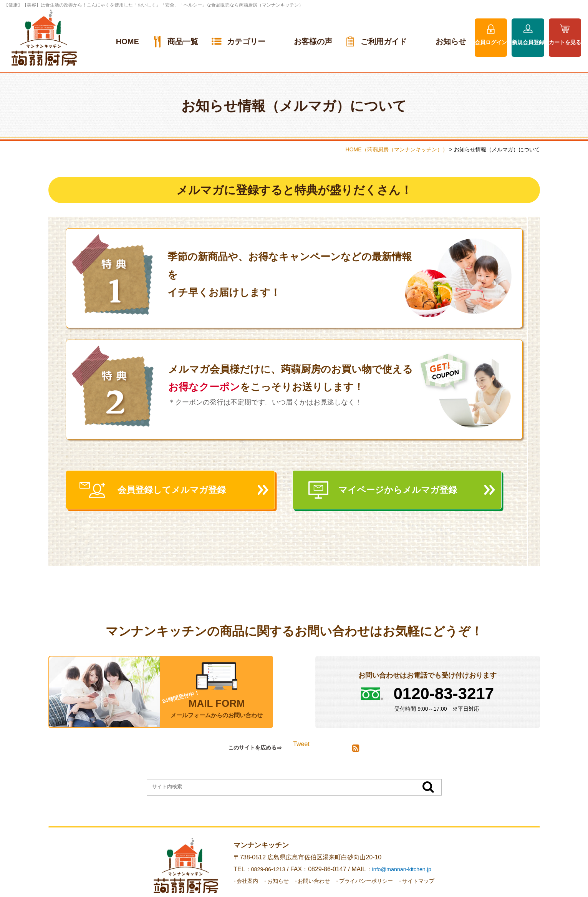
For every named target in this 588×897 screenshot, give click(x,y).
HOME (128, 41)
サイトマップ (427, 885)
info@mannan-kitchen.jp (398, 873)
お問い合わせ (311, 885)
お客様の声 (313, 41)
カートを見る (565, 42)
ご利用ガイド (384, 41)
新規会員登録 (528, 42)
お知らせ (451, 41)
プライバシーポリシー (369, 885)
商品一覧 (183, 41)
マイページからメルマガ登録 (411, 492)
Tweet (301, 747)
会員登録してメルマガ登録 (185, 492)
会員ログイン (491, 42)
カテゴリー (246, 41)
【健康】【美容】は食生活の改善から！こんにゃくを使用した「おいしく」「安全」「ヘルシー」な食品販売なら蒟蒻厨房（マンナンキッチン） (154, 5)
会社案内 (237, 885)
